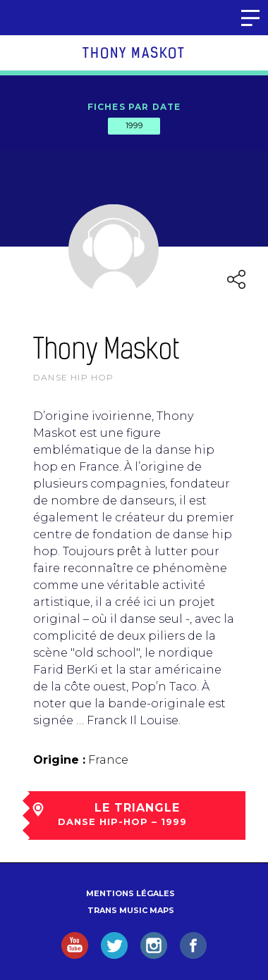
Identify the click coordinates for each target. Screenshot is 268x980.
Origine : (59, 760)
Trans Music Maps (131, 910)
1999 (134, 125)
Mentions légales (130, 893)
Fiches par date (134, 107)
